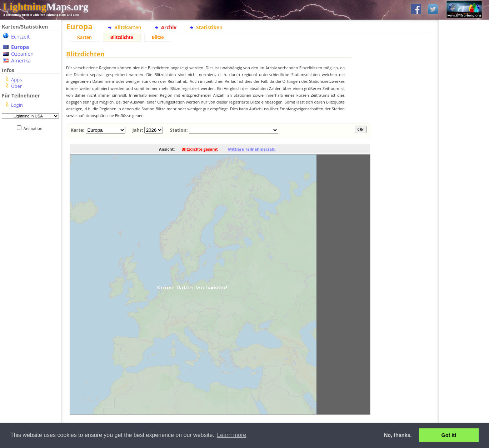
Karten (84, 37)
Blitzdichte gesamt (200, 149)
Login (17, 105)
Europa (20, 47)
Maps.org (46, 7)
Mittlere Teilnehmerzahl (252, 149)
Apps (16, 80)
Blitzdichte (122, 37)
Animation (34, 128)
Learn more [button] (231, 435)
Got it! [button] (449, 435)
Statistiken (209, 27)
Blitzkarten (128, 27)
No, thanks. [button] (398, 435)
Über (16, 86)
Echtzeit (20, 37)
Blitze (158, 37)
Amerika (21, 61)
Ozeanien (22, 54)
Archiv (169, 27)
